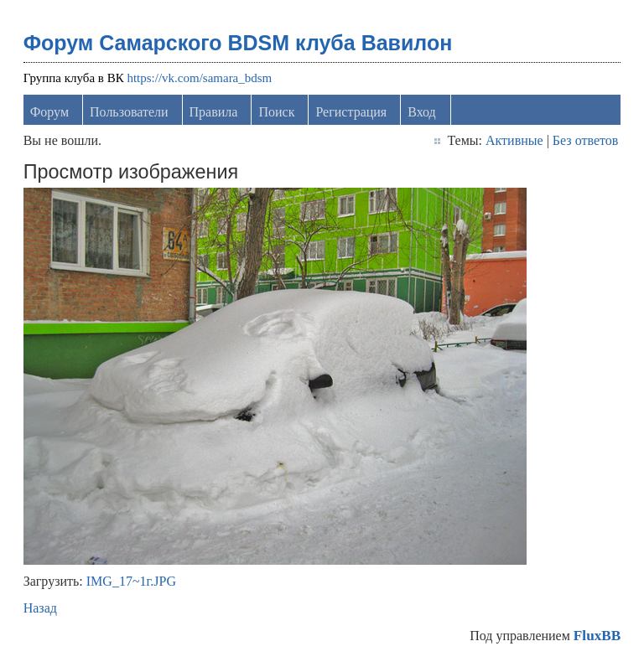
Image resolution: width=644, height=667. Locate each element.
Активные (514, 140)
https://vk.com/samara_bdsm (199, 78)
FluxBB (597, 636)
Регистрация (351, 112)
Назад (40, 608)
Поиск (276, 112)
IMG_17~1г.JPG (131, 581)
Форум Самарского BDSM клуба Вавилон (238, 43)
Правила (214, 112)
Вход (422, 112)
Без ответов (585, 140)
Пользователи (129, 112)
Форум (49, 112)
